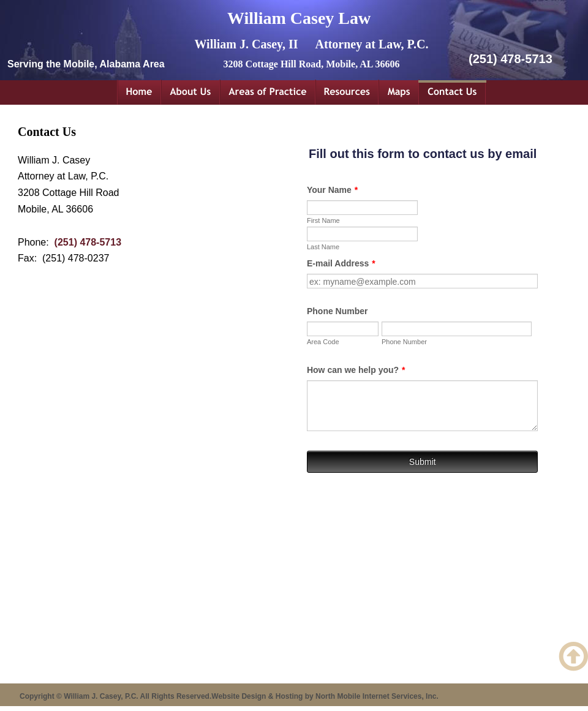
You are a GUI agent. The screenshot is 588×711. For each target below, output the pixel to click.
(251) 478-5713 (88, 242)
